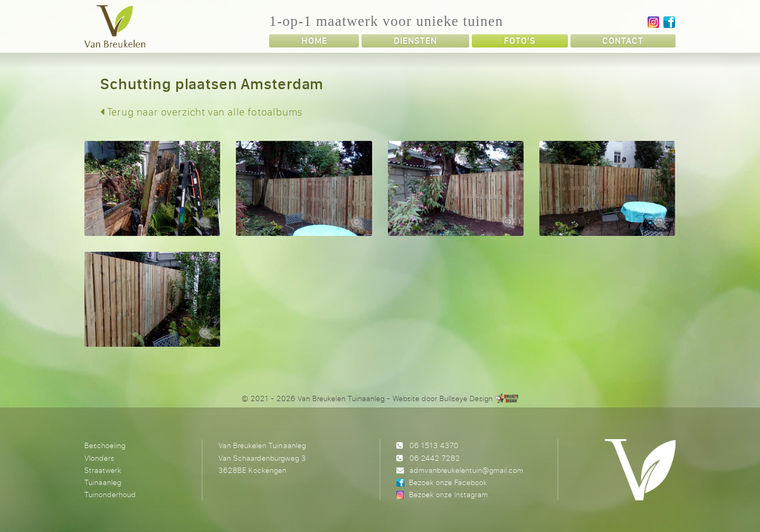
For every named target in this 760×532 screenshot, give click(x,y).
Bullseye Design (466, 398)
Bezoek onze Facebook (448, 482)
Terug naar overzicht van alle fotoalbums (201, 112)
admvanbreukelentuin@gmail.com (467, 470)
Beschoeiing (105, 445)
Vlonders (99, 458)
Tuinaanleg (103, 482)
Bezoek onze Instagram (449, 494)
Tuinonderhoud (110, 494)
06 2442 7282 (435, 458)
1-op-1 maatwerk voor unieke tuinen (386, 21)
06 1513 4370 (434, 445)
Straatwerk (103, 470)
